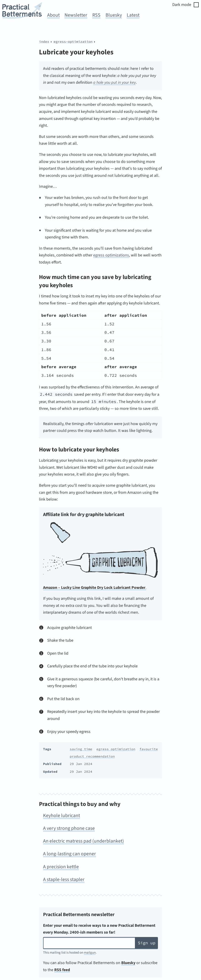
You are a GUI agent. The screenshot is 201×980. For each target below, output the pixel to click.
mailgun (90, 953)
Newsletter (76, 15)
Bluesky (114, 15)
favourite (149, 749)
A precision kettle (61, 867)
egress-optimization (73, 42)
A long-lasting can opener (70, 854)
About (53, 15)
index (44, 42)
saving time (81, 749)
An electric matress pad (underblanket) (84, 841)
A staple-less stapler (64, 880)
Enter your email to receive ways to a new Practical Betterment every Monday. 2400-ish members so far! (99, 929)
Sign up (147, 943)
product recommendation (92, 756)
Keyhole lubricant (62, 816)
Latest (133, 15)
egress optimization (116, 749)
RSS (96, 15)
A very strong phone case (69, 828)
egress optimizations (111, 255)
